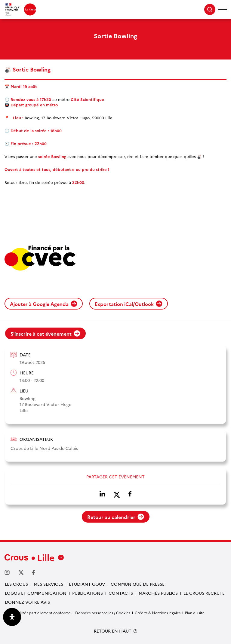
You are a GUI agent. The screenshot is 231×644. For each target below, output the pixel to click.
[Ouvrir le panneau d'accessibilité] (12, 617)
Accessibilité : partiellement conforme (38, 613)
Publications (88, 593)
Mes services (48, 584)
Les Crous (16, 584)
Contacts (121, 593)
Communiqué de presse (138, 584)
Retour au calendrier (116, 517)
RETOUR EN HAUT (113, 631)
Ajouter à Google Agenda (44, 304)
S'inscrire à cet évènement (45, 334)
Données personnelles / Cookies (103, 613)
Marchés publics (158, 593)
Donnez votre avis (27, 602)
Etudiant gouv (87, 584)
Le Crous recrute (204, 593)
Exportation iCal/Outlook (129, 304)
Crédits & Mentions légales (158, 613)
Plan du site (195, 613)
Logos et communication (36, 593)
